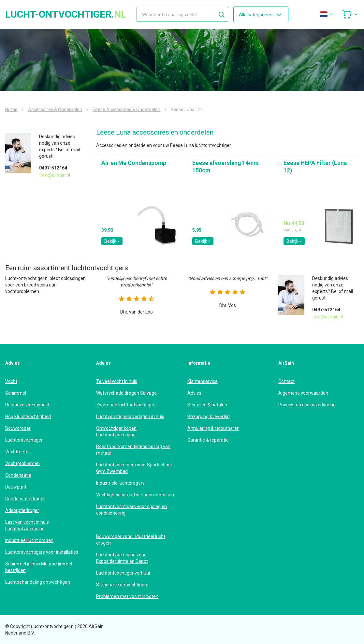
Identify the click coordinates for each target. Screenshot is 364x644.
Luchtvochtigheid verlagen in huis (130, 417)
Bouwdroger (18, 428)
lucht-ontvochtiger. (66, 14)
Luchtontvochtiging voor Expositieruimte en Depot (122, 558)
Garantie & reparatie (208, 440)
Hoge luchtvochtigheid (28, 417)
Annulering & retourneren (213, 428)
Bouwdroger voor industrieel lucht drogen (131, 540)
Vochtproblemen (22, 463)
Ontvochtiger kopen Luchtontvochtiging (116, 432)
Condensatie (18, 475)
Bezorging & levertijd (209, 417)
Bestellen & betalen (207, 405)
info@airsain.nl (55, 175)
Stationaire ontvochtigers (122, 585)
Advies (194, 393)
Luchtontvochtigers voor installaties (42, 552)
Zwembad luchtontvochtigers (126, 405)
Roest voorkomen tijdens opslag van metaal (133, 450)
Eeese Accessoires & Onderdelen (126, 110)
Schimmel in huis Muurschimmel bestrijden (39, 567)
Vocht (11, 381)
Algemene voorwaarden (303, 393)
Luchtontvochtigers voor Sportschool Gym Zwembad (134, 468)
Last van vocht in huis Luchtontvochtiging (27, 525)
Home (11, 110)
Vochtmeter (18, 452)
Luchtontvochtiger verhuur (123, 573)
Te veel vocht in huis (117, 381)
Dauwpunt (16, 487)
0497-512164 (53, 168)
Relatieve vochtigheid (27, 405)
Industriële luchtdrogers (120, 483)
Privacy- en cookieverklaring (307, 405)
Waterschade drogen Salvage (126, 393)
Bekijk (112, 241)
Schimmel (16, 393)
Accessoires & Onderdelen (55, 110)
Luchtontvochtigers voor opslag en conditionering (131, 510)
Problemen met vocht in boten (127, 596)
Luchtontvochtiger (24, 440)
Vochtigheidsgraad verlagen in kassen (135, 495)
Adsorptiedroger (22, 510)
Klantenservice (203, 381)
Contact (286, 381)
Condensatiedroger (25, 499)
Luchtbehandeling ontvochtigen (38, 582)
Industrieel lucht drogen (29, 540)
